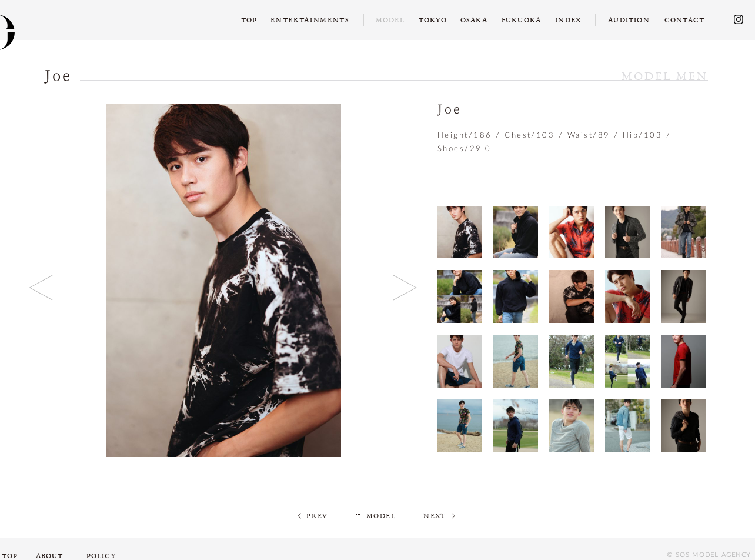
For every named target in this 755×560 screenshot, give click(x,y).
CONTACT (684, 20)
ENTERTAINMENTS (310, 20)
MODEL (381, 516)
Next (405, 287)
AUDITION (629, 20)
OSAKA (474, 20)
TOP (249, 20)
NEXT (435, 516)
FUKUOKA (521, 20)
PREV (317, 516)
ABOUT (50, 556)
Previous (41, 287)
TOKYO (433, 20)
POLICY (101, 556)
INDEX (568, 20)
